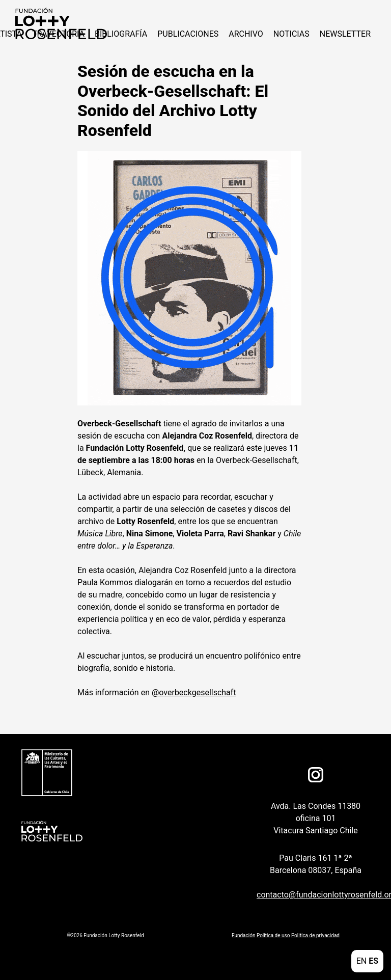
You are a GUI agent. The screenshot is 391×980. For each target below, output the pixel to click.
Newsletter (345, 34)
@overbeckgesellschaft (194, 692)
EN (362, 961)
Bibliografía (121, 34)
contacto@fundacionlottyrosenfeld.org (311, 895)
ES (373, 961)
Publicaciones (188, 34)
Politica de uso (273, 935)
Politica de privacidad (315, 935)
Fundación (243, 935)
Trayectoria (58, 34)
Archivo (246, 34)
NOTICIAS (291, 34)
